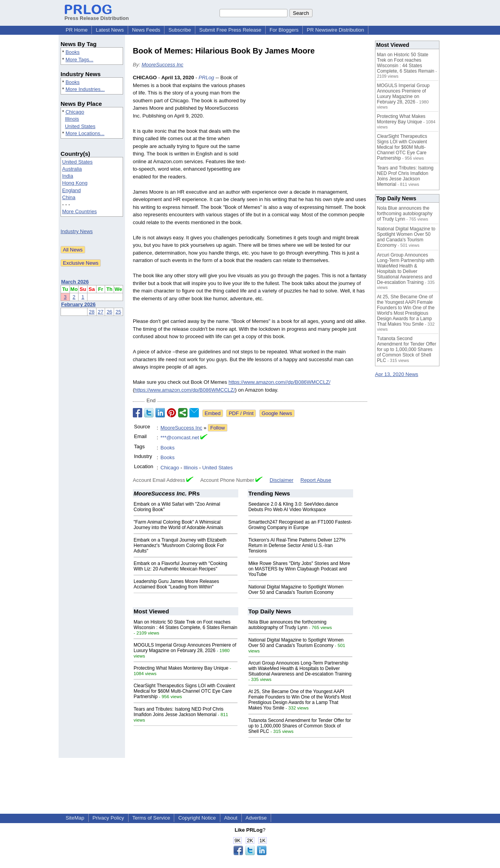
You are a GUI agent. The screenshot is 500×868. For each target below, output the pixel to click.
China (69, 197)
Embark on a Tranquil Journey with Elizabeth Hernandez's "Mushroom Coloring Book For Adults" (180, 545)
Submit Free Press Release (230, 30)
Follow (218, 428)
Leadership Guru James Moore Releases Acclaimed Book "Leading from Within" (176, 584)
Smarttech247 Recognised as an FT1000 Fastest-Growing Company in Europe (300, 525)
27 (100, 312)
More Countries (79, 211)
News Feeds (146, 30)
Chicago (75, 112)
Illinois (72, 119)
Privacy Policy (108, 818)
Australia (72, 169)
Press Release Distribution (97, 15)
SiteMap (75, 818)
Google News (277, 413)
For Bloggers (284, 30)
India (68, 176)
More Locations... (85, 133)
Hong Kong (75, 183)
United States (80, 126)
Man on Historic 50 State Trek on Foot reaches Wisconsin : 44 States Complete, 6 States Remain (185, 625)
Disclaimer (281, 480)
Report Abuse (316, 480)
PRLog (206, 78)
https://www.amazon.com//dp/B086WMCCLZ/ (279, 382)
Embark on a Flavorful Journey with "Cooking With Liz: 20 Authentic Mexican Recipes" (180, 566)
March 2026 (75, 282)
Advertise (256, 818)
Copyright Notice (197, 818)
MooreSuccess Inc (162, 65)
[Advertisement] (309, 131)
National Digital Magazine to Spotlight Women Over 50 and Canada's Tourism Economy (296, 590)
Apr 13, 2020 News (397, 374)
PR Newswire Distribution (335, 30)
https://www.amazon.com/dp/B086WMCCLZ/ (185, 390)
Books (73, 52)
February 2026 (79, 304)
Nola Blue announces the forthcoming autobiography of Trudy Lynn (287, 625)
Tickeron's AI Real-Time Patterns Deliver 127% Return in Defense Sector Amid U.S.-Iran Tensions (297, 545)
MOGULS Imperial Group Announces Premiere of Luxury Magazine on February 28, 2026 (185, 648)
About (231, 818)
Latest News (110, 30)
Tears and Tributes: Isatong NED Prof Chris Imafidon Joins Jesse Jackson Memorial (179, 712)
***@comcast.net (180, 438)
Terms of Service (151, 818)
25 (118, 312)
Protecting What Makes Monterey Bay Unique (181, 668)
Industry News (77, 231)
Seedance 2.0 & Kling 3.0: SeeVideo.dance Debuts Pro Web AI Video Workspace (293, 507)
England (71, 190)
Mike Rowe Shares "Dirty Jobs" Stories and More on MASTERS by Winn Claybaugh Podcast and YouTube (299, 569)
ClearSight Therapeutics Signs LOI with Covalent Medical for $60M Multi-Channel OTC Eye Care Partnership (184, 691)
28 (92, 312)
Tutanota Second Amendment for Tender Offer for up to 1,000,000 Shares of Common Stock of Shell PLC (300, 726)
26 (109, 312)
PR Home (77, 30)
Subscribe (180, 30)
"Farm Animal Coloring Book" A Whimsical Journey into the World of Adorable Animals (178, 525)
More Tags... (79, 60)
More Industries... (85, 89)
